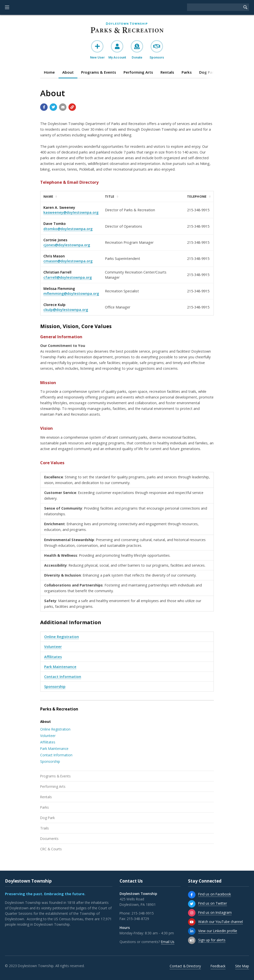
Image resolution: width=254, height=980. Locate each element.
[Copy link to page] (72, 107)
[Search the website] (214, 7)
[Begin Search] (245, 7)
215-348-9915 (143, 913)
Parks (187, 72)
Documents (49, 839)
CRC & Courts (51, 849)
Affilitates (53, 657)
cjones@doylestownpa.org (67, 245)
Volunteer (53, 647)
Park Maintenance (60, 667)
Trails (45, 828)
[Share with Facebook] (44, 107)
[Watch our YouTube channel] (192, 922)
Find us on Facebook (215, 894)
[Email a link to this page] (63, 107)
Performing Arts (138, 72)
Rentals (167, 72)
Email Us (168, 942)
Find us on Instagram (215, 912)
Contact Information (63, 677)
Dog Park (48, 818)
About (68, 72)
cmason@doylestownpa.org (68, 261)
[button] (7, 7)
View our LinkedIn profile (218, 931)
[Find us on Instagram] (192, 913)
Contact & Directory (185, 966)
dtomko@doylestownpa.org (68, 229)
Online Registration (62, 637)
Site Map (242, 966)
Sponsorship (55, 687)
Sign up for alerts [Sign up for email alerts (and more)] (212, 940)
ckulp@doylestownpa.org (66, 310)
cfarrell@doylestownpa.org (68, 277)
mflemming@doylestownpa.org (71, 293)
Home (49, 72)
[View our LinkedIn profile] (192, 931)
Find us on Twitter (213, 903)
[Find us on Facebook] (192, 895)
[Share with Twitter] (53, 107)
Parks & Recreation (59, 709)
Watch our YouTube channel (221, 922)
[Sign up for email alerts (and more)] (192, 940)
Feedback (218, 966)
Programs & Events (99, 72)
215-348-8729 (138, 919)
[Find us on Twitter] (192, 904)
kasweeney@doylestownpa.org (71, 212)
